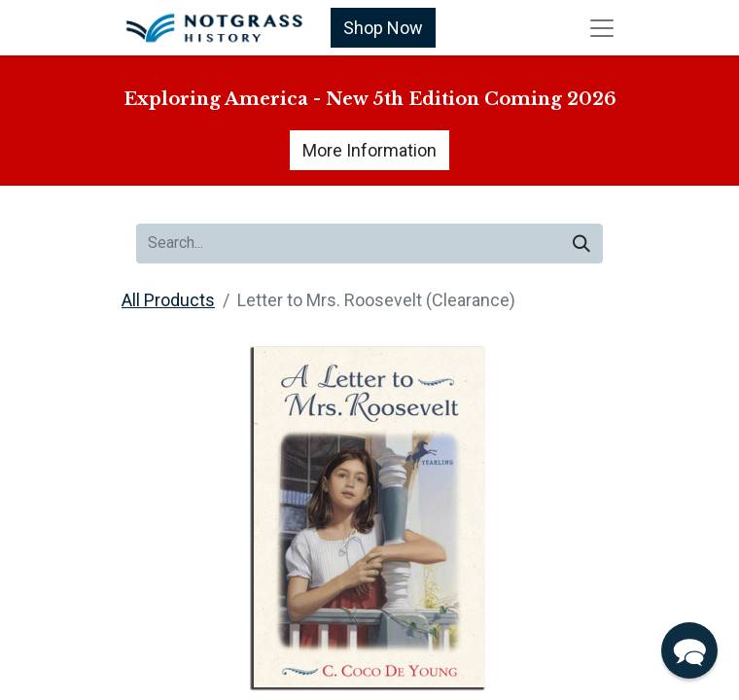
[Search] (581, 244)
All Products (168, 300)
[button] (689, 650)
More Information (369, 150)
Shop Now (383, 28)
